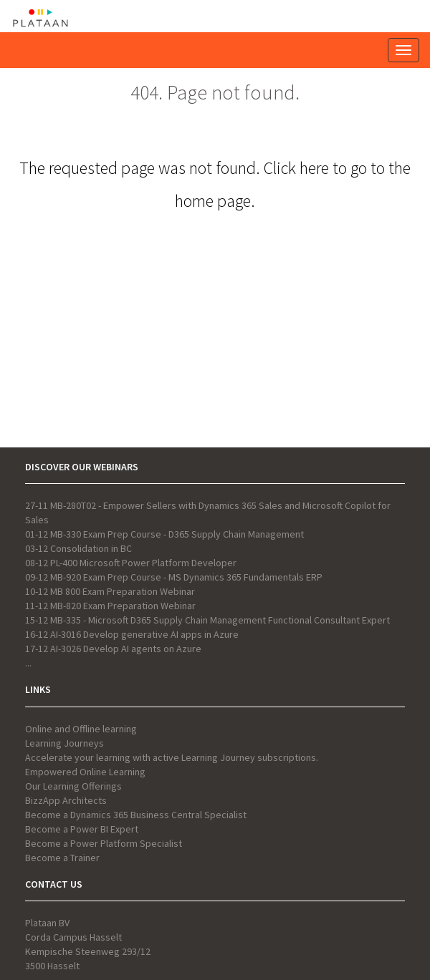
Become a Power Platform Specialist (104, 843)
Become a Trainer (62, 858)
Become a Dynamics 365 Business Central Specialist (136, 815)
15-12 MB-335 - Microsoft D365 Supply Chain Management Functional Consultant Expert (207, 620)
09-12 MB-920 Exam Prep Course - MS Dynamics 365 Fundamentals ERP (174, 577)
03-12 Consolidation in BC (78, 548)
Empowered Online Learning (85, 772)
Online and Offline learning (81, 729)
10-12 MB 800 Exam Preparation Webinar (110, 591)
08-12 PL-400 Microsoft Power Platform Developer (131, 563)
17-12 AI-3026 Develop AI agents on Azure (113, 649)
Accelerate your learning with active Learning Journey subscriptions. (172, 757)
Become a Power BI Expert (82, 829)
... (28, 663)
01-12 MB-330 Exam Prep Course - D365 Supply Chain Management (164, 534)
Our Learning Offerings (73, 786)
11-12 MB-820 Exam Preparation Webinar (110, 606)
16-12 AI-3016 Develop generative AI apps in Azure (132, 634)
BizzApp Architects (66, 800)
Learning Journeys (64, 743)
